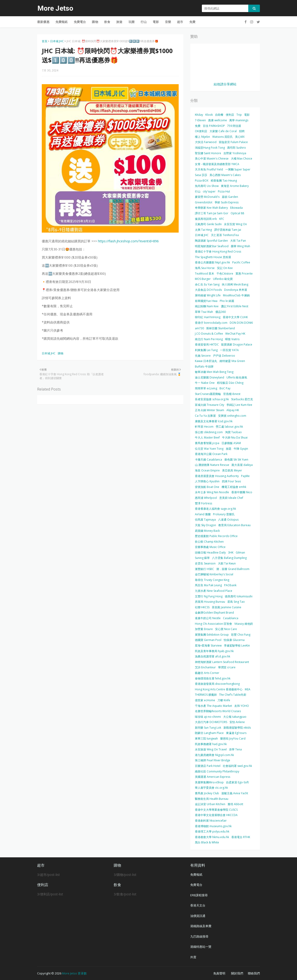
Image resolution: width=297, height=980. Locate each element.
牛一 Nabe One (205, 383)
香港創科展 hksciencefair (211, 821)
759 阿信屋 (234, 126)
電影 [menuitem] (156, 22)
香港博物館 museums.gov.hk (213, 826)
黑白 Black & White (207, 842)
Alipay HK (233, 410)
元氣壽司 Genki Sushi (208, 224)
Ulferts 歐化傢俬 (237, 377)
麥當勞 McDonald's (207, 197)
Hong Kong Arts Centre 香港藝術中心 (219, 689)
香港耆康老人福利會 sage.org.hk (215, 509)
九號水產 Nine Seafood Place (214, 591)
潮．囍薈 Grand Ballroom (233, 569)
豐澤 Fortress (203, 503)
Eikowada (236, 208)
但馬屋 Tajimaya (205, 520)
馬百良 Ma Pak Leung (208, 585)
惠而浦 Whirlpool (206, 498)
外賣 (193, 957)
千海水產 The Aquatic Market (213, 706)
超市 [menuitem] (180, 22)
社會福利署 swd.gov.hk (237, 766)
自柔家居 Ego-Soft (237, 782)
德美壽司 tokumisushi (239, 596)
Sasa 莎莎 (201, 175)
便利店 (230, 115)
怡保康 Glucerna (234, 640)
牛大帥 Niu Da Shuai (235, 437)
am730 (199, 328)
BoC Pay (225, 388)
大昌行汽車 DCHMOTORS (211, 722)
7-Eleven (200, 120)
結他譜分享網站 (225, 84)
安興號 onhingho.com (232, 416)
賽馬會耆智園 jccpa (207, 443)
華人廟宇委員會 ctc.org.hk (211, 788)
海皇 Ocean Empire (207, 470)
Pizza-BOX (202, 181)
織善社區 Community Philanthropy (217, 771)
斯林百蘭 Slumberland (221, 328)
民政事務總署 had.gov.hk (211, 744)
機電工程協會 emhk (234, 487)
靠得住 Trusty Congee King (212, 580)
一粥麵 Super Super (238, 169)
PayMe (245, 476)
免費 (198, 126)
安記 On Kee (225, 268)
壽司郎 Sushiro (237, 148)
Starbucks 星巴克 (242, 399)
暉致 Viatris (232, 339)
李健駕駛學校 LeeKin (237, 645)
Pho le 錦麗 (227, 301)
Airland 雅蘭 (203, 514)
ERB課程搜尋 (199, 895)
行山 (198, 191)
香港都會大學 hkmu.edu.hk (212, 837)
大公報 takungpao (235, 717)
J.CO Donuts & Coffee (209, 334)
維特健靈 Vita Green (232, 361)
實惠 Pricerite (244, 274)
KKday (199, 115)
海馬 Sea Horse (205, 268)
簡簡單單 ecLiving (206, 388)
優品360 (221, 312)
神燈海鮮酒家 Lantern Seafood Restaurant (222, 662)
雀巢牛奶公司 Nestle (208, 618)
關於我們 (237, 973)
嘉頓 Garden (230, 197)
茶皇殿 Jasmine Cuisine (227, 607)
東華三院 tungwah (206, 738)
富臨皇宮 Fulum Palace (233, 142)
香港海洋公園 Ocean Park (211, 454)
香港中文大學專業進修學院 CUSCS (216, 810)
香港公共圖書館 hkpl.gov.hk (212, 262)
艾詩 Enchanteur (205, 667)
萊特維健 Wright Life (208, 295)
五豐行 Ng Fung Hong (209, 596)
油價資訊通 (198, 916)
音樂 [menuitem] (168, 22)
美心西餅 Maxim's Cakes (225, 175)
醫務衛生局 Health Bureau (212, 799)
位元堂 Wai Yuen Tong (209, 449)
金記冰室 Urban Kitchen (210, 804)
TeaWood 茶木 (205, 274)
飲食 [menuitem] (107, 22)
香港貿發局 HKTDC (207, 344)
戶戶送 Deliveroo (224, 356)
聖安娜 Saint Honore (208, 153)
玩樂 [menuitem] (132, 22)
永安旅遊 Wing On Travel (211, 749)
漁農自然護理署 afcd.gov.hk (213, 656)
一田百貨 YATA (229, 350)
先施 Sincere (203, 356)
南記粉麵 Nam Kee (207, 306)
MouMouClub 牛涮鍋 (236, 295)
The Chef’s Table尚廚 (233, 695)
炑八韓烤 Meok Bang (235, 284)
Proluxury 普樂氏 (224, 514)
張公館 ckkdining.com (209, 432)
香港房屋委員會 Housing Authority (217, 476)
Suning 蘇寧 (202, 558)
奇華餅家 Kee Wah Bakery (211, 208)
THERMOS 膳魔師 (206, 695)
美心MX (240, 137)
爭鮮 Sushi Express (227, 202)
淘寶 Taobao (233, 432)
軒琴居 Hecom (204, 427)
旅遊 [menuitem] (119, 22)
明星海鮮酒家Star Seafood (212, 246)
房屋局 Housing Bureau (210, 602)
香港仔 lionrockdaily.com (211, 323)
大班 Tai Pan (238, 241)
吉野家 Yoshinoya (235, 153)
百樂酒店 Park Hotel (208, 766)
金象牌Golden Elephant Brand (214, 613)
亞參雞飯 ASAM (231, 443)
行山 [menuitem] (144, 22)
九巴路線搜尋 (199, 936)
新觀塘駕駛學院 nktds (237, 728)
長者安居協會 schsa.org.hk (212, 399)
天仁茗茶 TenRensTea (225, 235)
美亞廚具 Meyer (232, 470)
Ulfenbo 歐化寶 (223, 279)
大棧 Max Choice (242, 159)
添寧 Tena (235, 749)
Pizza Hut (224, 191)
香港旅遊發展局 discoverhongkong (217, 684)
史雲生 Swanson (205, 563)
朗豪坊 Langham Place (209, 733)
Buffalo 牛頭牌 (204, 367)
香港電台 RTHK (241, 837)
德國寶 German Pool (208, 640)
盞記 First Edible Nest (235, 306)
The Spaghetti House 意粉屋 (213, 257)
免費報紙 (196, 874)
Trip (239, 115)
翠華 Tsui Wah (204, 312)
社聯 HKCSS (202, 607)
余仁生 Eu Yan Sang (207, 284)
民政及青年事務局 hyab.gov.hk (214, 651)
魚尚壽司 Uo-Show (207, 186)
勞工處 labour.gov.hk (229, 427)
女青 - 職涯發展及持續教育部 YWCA (217, 164)
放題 (229, 449)
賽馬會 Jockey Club (207, 793)
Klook (209, 115)
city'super (209, 191)
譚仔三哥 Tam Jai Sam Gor (212, 213)
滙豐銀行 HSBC (204, 569)
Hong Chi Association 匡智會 (213, 624)
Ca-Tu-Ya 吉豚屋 (205, 416)
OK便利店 (201, 131)
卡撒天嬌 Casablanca (208, 460)
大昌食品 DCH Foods (208, 290)
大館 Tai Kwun (227, 563)
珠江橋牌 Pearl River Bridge (213, 760)
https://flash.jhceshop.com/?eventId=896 (128, 241)
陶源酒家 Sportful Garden (211, 241)
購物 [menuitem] (95, 22)
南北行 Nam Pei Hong (209, 339)
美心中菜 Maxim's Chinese (212, 159)
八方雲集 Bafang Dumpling (229, 558)
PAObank (230, 585)
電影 (247, 115)
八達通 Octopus (228, 520)
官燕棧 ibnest (232, 394)
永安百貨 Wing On (235, 224)
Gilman (240, 552)
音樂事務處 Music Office (210, 547)
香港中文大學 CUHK (235, 317)
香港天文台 (198, 905)
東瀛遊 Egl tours (236, 733)
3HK (231, 552)
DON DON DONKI (241, 323)
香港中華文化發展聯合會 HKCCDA (216, 815)
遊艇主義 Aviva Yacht (235, 793)
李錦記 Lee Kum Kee (239, 405)
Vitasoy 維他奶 (244, 624)
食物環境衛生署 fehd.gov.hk (213, 678)
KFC (222, 219)
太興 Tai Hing (203, 230)
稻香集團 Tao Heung (224, 181)
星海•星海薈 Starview (208, 645)
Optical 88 (237, 213)
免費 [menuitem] (192, 22)
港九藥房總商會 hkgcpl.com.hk (214, 755)
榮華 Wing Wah (241, 246)
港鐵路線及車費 (201, 926)
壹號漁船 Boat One (207, 487)
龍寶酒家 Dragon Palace (237, 344)
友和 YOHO (242, 706)
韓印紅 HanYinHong (208, 317)
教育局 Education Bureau (234, 525)
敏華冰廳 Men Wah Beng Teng (214, 372)
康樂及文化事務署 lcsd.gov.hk (214, 421)
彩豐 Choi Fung (241, 635)
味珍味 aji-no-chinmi (208, 717)
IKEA (248, 689)
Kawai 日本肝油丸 (206, 361)
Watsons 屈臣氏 (223, 137)
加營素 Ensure (204, 629)
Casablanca (231, 618)
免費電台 (196, 885)
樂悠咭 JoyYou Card (233, 738)
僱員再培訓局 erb (206, 219)
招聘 (242, 131)
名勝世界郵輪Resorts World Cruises (218, 711)
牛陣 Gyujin (241, 449)
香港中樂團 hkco (242, 492)
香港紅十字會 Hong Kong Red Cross (218, 251)
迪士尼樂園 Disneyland (210, 377)
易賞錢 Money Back (207, 531)
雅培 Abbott (235, 804)
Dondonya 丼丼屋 (236, 290)
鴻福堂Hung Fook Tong (210, 148)
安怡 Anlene (237, 722)
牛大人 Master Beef (207, 437)
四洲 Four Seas (231, 481)
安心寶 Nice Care (226, 629)
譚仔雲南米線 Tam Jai (228, 230)
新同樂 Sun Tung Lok (208, 728)
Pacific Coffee (241, 262)
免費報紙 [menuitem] (62, 22)
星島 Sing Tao (236, 602)
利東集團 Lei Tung (206, 350)
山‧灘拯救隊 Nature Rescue (212, 465)
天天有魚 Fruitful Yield (209, 169)
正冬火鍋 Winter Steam (210, 410)
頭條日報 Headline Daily (210, 552)
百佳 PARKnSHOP (214, 126)
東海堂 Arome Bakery (235, 186)
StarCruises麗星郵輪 (208, 394)
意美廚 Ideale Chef (231, 498)
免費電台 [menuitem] (80, 22)
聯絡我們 (254, 973)
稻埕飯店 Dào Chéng (230, 383)
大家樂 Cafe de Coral (223, 131)
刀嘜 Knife (224, 700)
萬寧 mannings (239, 120)
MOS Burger (203, 279)
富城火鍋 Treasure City (210, 405)
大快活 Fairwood (206, 142)
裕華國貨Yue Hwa (206, 301)
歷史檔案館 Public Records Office (216, 536)
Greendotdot (204, 202)
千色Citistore (225, 274)
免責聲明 (219, 973)
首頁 (45, 41)
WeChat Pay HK (235, 334)
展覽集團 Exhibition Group (212, 635)
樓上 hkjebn (202, 137)
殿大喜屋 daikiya (242, 465)
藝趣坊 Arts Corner (207, 673)
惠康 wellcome (218, 120)
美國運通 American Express (213, 777)
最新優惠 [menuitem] (43, 22)
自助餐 (219, 115)
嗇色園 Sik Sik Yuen (236, 460)
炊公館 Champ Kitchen (209, 542)
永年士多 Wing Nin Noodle (212, 492)
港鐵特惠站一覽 (201, 947)
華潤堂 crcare (227, 667)
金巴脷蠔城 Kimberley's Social (214, 574)
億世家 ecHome (205, 700)
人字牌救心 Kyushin (207, 481)
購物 (61, 353)
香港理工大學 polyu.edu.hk (212, 831)
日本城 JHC (57, 41)
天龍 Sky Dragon (205, 525)
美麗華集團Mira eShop (209, 782)
